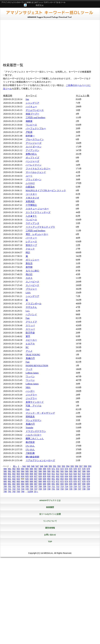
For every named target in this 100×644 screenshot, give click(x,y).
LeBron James (32, 373)
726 (31, 489)
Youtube (29, 428)
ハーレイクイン (34, 165)
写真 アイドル (34, 406)
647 (36, 479)
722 (14, 489)
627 (36, 476)
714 (66, 486)
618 (84, 474)
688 (40, 484)
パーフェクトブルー (36, 128)
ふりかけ (30, 183)
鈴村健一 (30, 136)
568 (40, 469)
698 (84, 484)
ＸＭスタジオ (32, 198)
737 (79, 489)
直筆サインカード (35, 402)
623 (18, 476)
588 (40, 471)
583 (18, 471)
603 (18, 474)
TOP (50, 542)
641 (9, 479)
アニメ (29, 351)
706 (31, 486)
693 (62, 484)
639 (88, 476)
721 (9, 489)
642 (14, 479)
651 (53, 479)
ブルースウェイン (35, 139)
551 (55, 466)
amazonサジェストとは (50, 500)
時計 (28, 252)
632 (58, 476)
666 (31, 481)
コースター (31, 194)
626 (31, 476)
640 (5, 479)
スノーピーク (32, 282)
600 (5, 474)
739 (88, 489)
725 (27, 489)
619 (88, 474)
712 (58, 486)
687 (36, 484)
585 (27, 471)
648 (40, 479)
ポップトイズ (32, 158)
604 (23, 474)
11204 (30, 491)
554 (68, 466)
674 (66, 481)
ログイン (40, 5)
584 (23, 471)
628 (40, 476)
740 (5, 491)
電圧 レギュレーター (37, 234)
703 (18, 486)
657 (79, 479)
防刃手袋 (30, 333)
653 (62, 479)
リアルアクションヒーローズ (40, 460)
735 (71, 489)
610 (49, 474)
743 (18, 491)
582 (14, 471)
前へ (15, 466)
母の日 (29, 274)
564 (23, 469)
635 (71, 476)
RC (27, 347)
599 (88, 471)
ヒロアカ (30, 344)
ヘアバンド (31, 314)
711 (53, 486)
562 (14, 469)
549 (46, 466)
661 (9, 481)
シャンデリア (32, 103)
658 (84, 479)
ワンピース (31, 125)
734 (66, 489)
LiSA (28, 293)
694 (66, 484)
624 (23, 476)
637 (79, 476)
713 (62, 486)
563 (18, 469)
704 (23, 486)
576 (75, 469)
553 (63, 466)
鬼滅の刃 (30, 358)
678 (84, 481)
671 (53, 481)
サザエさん (31, 307)
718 (84, 486)
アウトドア (31, 322)
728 (40, 489)
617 (79, 474)
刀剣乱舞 (30, 453)
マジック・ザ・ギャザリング (40, 413)
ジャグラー (31, 395)
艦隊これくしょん (35, 439)
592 (58, 471)
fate (27, 99)
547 (37, 466)
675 (71, 481)
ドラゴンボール (34, 304)
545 (28, 466)
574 (66, 469)
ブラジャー (31, 289)
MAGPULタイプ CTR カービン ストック (46, 190)
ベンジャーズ (32, 161)
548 (42, 466)
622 (14, 476)
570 (49, 469)
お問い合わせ (50, 535)
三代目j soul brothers (36, 118)
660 (5, 481)
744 (23, 491)
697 (79, 484)
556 (76, 466)
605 (27, 474)
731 (53, 489)
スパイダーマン (34, 147)
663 (18, 481)
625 (27, 476)
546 (33, 466)
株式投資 (30, 442)
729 (44, 489)
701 (9, 486)
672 (58, 481)
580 (5, 471)
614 (66, 474)
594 (66, 471)
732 (58, 489)
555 (72, 466)
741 (9, 491)
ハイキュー (31, 107)
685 (27, 484)
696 (75, 484)
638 (84, 476)
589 (44, 471)
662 (14, 481)
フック (29, 369)
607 (36, 474)
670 (49, 481)
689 (44, 484)
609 (44, 474)
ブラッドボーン (34, 180)
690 (49, 484)
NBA (28, 387)
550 (50, 466)
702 (14, 486)
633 (62, 476)
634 (66, 476)
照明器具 (30, 417)
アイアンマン (32, 150)
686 (31, 484)
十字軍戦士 (31, 205)
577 (79, 469)
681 (9, 484)
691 (53, 484)
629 (44, 476)
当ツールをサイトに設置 (50, 514)
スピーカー (31, 340)
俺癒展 (29, 121)
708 (40, 486)
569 (44, 469)
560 (5, 469)
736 (75, 489)
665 (27, 481)
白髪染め (30, 187)
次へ (36, 491)
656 (75, 479)
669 (44, 481)
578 (84, 469)
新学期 (29, 267)
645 (27, 479)
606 (31, 474)
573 (62, 469)
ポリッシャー (32, 260)
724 (23, 489)
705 (27, 486)
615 (71, 474)
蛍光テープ (31, 245)
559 (90, 466)
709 (44, 486)
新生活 (29, 263)
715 (71, 486)
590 (49, 471)
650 (49, 479)
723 (18, 489)
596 (75, 471)
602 (14, 474)
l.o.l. (28, 311)
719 (88, 486)
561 (9, 469)
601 (9, 474)
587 (36, 471)
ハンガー (30, 391)
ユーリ (29, 176)
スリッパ (30, 325)
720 (5, 489)
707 (36, 486)
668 (40, 481)
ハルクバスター (34, 435)
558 (85, 466)
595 (71, 471)
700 (5, 486)
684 (23, 484)
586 (31, 471)
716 (75, 486)
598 (84, 471)
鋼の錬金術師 (32, 457)
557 (81, 466)
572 (58, 469)
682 (14, 484)
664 (23, 481)
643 (18, 479)
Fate (28, 318)
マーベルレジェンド (36, 172)
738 (84, 489)
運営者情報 (50, 528)
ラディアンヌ (32, 223)
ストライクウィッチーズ (38, 212)
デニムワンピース (35, 110)
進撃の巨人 (31, 154)
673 (62, 481)
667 (36, 481)
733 (62, 489)
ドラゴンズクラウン (36, 431)
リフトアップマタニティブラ (40, 227)
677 (79, 481)
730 (49, 489)
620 (5, 476)
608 (40, 474)
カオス (29, 278)
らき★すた (31, 216)
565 (27, 469)
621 (9, 476)
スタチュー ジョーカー (37, 209)
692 (58, 484)
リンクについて (50, 521)
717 (79, 486)
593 (62, 471)
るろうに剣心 (32, 271)
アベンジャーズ (34, 143)
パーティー (31, 238)
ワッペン (30, 377)
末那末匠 (30, 201)
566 (31, 469)
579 (88, 469)
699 (88, 484)
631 (53, 476)
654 (66, 479)
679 (88, 481)
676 (75, 481)
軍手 (28, 336)
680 (5, 484)
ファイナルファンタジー (38, 169)
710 (49, 486)
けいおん (30, 446)
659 (88, 479)
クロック (30, 249)
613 (62, 474)
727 (36, 489)
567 (36, 469)
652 (58, 479)
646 (31, 479)
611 (53, 474)
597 (79, 471)
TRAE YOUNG (33, 355)
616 (75, 474)
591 (53, 471)
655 (71, 479)
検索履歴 (50, 507)
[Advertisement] (50, 42)
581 (9, 471)
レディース (31, 242)
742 (14, 491)
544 (24, 466)
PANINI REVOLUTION (37, 366)
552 (59, 466)
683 (18, 484)
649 (44, 479)
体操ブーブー (32, 114)
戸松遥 (29, 132)
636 (75, 476)
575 (71, 469)
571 (53, 469)
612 (58, 474)
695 (71, 484)
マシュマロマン (34, 420)
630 (49, 476)
